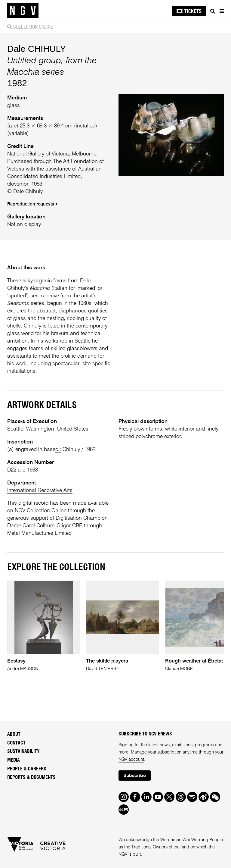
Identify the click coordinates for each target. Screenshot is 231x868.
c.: (58, 450)
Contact (16, 743)
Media (14, 760)
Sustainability (23, 751)
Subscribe (135, 776)
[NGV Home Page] (23, 11)
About (14, 734)
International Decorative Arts (40, 490)
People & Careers (27, 769)
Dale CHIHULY (37, 49)
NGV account (131, 760)
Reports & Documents (31, 777)
